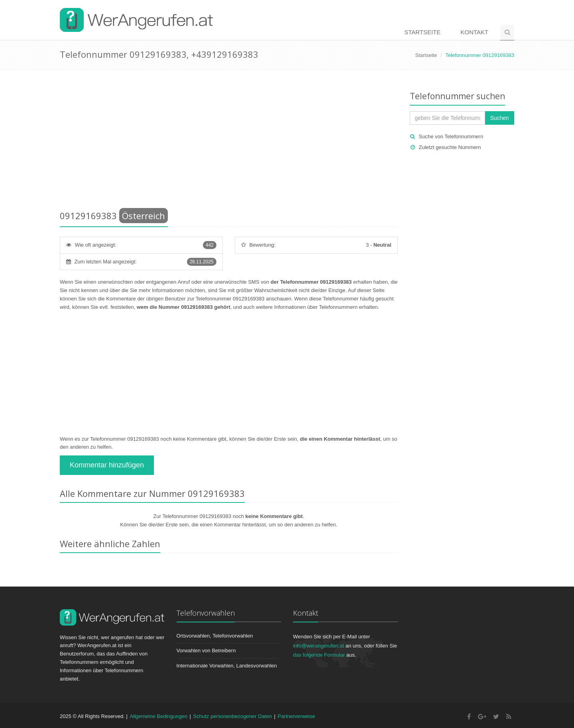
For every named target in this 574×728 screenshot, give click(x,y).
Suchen (500, 118)
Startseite (422, 32)
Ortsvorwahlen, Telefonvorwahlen (215, 636)
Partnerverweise (296, 716)
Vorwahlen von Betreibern (206, 650)
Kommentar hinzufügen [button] (107, 465)
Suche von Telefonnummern (451, 136)
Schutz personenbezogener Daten (233, 716)
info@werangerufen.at (318, 646)
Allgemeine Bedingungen (158, 716)
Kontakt (474, 32)
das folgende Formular (319, 655)
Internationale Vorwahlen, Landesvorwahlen (227, 666)
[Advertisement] (229, 141)
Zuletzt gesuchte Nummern (450, 147)
